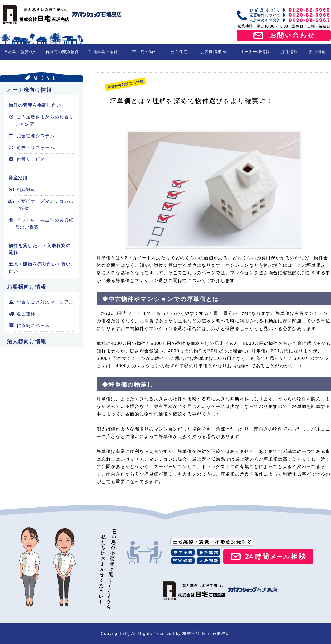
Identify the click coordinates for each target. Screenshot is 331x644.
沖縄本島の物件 (103, 52)
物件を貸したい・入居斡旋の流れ (40, 249)
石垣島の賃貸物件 (21, 52)
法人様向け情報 (26, 341)
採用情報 (289, 52)
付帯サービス (30, 159)
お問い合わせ (284, 35)
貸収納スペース (33, 325)
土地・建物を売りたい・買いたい (40, 268)
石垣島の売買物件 (62, 52)
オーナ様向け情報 (29, 90)
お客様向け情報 (26, 287)
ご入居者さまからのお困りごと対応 (44, 121)
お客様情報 (214, 52)
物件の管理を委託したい (35, 105)
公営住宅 (179, 52)
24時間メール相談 (268, 556)
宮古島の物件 (145, 52)
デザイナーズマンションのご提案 (44, 205)
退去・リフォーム (35, 148)
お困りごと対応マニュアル (44, 302)
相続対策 (25, 190)
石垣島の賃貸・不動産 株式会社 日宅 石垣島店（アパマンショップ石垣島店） (61, 15)
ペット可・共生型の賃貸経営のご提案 (44, 224)
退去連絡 (25, 314)
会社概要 (317, 52)
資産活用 (18, 178)
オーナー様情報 (255, 52)
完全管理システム (35, 136)
